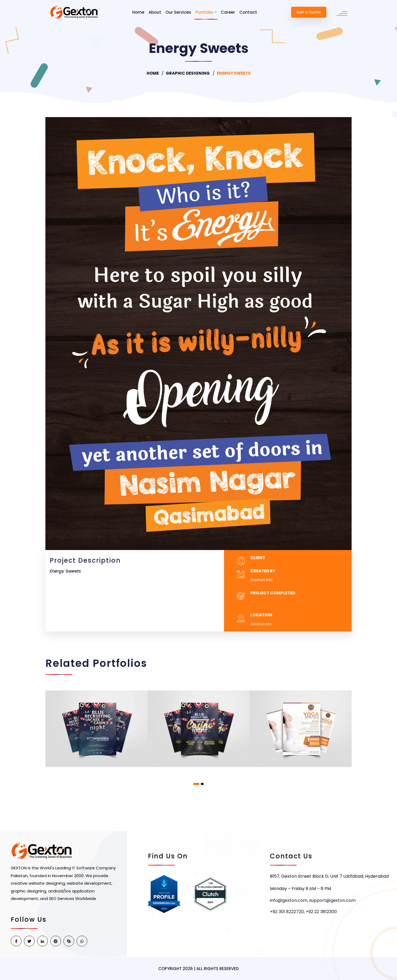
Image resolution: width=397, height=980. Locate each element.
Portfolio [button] (204, 12)
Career (228, 12)
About (155, 12)
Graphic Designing (188, 73)
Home (138, 12)
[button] (196, 784)
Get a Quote (309, 12)
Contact (248, 12)
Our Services (178, 12)
